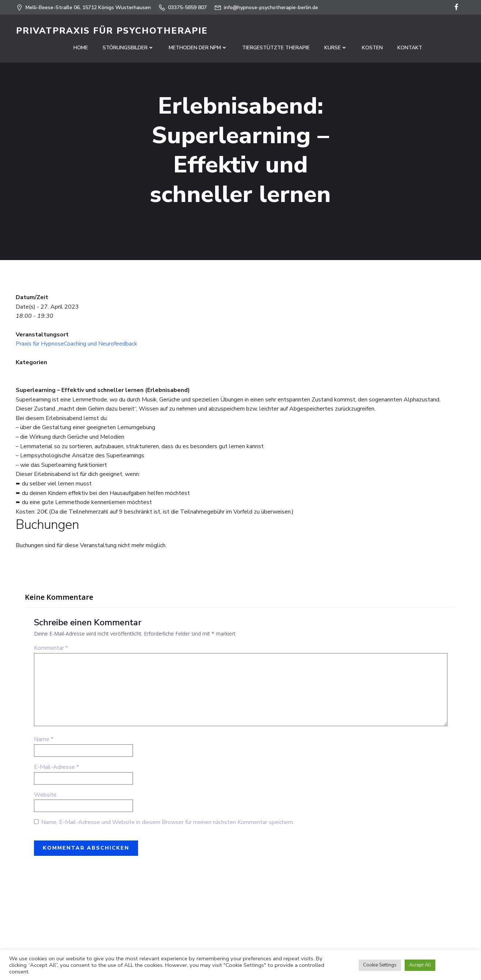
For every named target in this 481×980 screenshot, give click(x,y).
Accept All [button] (420, 965)
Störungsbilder (128, 48)
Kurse (336, 48)
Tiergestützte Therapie (276, 48)
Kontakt (410, 48)
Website (45, 795)
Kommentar (51, 649)
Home (81, 48)
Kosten (372, 48)
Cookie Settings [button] (380, 965)
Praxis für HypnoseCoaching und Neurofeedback (77, 344)
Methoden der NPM (198, 48)
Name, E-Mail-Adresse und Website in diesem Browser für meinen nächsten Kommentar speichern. (168, 823)
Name (44, 740)
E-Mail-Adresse (56, 768)
